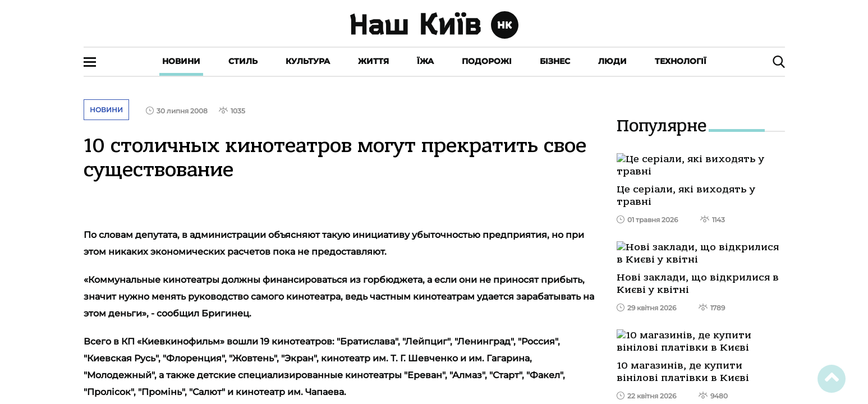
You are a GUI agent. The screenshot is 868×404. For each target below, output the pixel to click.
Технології (681, 61)
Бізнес (555, 61)
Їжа (425, 61)
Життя (373, 61)
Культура (308, 61)
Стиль (243, 61)
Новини (181, 61)
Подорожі (487, 61)
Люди (612, 61)
